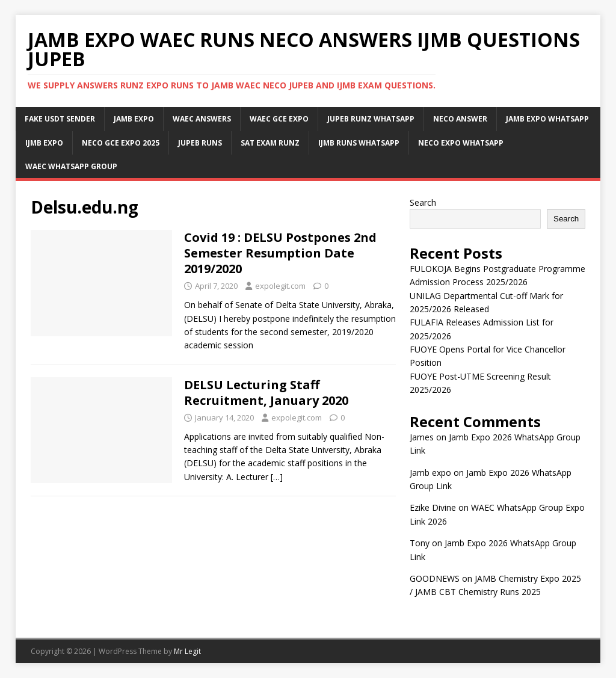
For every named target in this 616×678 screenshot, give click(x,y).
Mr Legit (187, 651)
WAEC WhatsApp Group (71, 166)
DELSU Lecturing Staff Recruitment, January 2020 (266, 393)
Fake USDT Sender (60, 119)
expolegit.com (280, 286)
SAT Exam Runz (270, 143)
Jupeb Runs (200, 143)
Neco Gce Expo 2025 (121, 143)
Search (423, 202)
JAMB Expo (134, 119)
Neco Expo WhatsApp (461, 143)
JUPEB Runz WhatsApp (371, 119)
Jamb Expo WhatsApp (547, 119)
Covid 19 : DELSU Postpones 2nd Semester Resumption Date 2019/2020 (280, 253)
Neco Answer (460, 119)
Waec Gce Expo (279, 119)
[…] (277, 477)
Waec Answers (202, 119)
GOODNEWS (435, 578)
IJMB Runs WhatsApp (359, 143)
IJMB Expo (44, 143)
